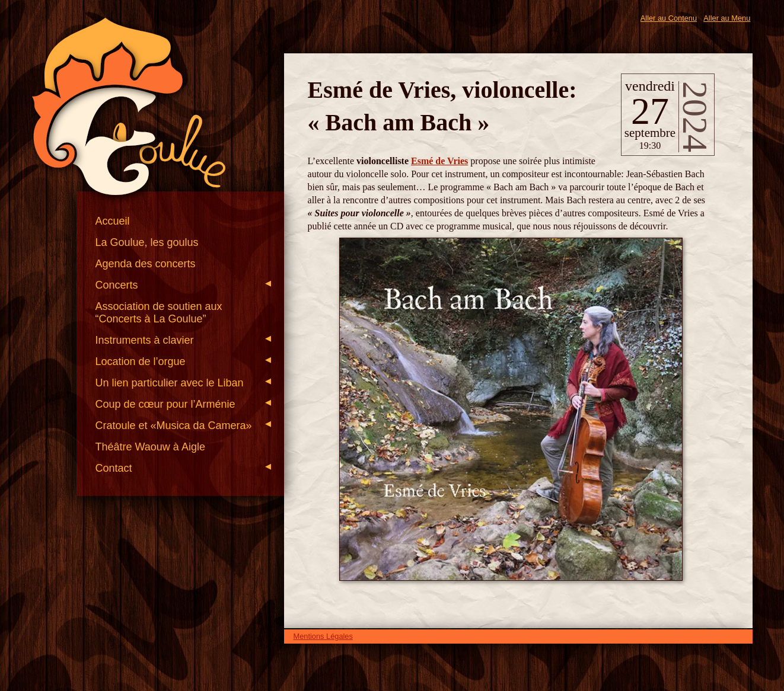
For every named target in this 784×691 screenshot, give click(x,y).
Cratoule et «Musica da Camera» (183, 426)
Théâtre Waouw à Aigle (150, 447)
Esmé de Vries (439, 161)
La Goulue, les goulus (146, 242)
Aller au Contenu (669, 18)
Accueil (112, 221)
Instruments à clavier (183, 340)
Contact (183, 468)
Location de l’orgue (183, 362)
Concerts (183, 285)
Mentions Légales (323, 636)
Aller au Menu (727, 18)
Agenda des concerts (145, 264)
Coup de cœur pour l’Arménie (183, 404)
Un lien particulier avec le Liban (183, 383)
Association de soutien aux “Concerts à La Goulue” (158, 313)
